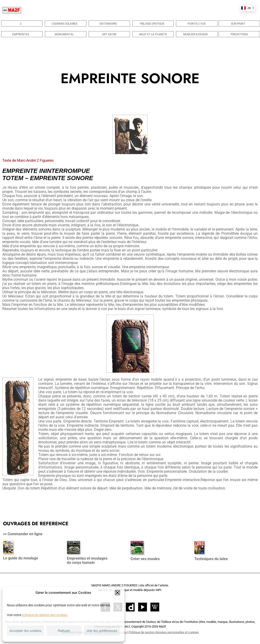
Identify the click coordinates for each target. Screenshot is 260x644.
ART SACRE (109, 34)
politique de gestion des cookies (44, 615)
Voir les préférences (102, 631)
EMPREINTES (22, 34)
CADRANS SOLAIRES (66, 24)
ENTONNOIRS (109, 24)
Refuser (64, 631)
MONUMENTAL (65, 34)
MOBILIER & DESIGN (197, 34)
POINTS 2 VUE (197, 24)
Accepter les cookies (26, 631)
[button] (117, 593)
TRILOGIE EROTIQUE (153, 24)
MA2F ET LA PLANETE (153, 34)
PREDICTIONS (239, 34)
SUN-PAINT (239, 24)
